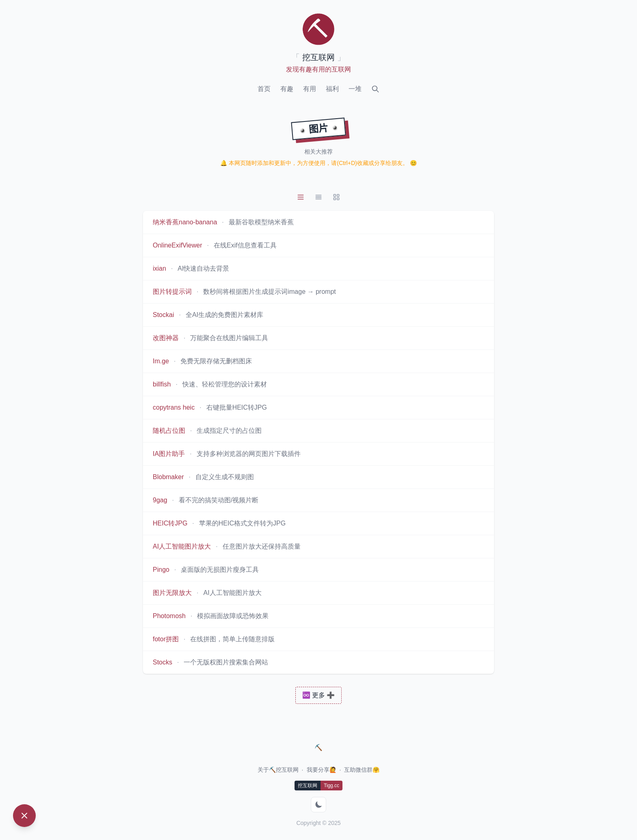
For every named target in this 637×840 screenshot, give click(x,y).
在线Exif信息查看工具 (245, 245)
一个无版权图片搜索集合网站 (226, 662)
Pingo (161, 570)
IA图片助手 (169, 454)
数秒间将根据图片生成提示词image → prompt (269, 292)
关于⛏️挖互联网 (278, 770)
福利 (332, 89)
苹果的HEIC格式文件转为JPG (242, 523)
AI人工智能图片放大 (182, 546)
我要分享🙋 (322, 770)
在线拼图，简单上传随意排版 (232, 639)
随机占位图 (169, 431)
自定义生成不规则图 (225, 477)
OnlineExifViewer (178, 245)
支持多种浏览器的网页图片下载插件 (249, 454)
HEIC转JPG (170, 523)
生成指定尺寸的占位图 (229, 431)
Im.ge (161, 361)
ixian (159, 268)
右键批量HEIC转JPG (237, 407)
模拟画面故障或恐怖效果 (233, 616)
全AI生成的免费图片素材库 (224, 315)
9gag (160, 500)
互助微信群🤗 (362, 770)
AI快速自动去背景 (203, 268)
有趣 (287, 89)
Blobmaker (168, 477)
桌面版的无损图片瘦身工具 (220, 570)
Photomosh (169, 616)
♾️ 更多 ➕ (319, 695)
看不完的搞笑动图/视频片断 (219, 500)
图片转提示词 (172, 292)
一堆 (355, 89)
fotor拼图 (166, 639)
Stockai (163, 315)
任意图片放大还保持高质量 (262, 546)
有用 (310, 89)
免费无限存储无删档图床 (216, 361)
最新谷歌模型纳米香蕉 (261, 222)
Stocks (162, 662)
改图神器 (166, 338)
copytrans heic (174, 407)
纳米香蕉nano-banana (185, 222)
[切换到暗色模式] (318, 805)
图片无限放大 (172, 593)
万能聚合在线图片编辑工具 (229, 338)
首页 (264, 89)
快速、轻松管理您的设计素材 (225, 384)
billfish (162, 384)
